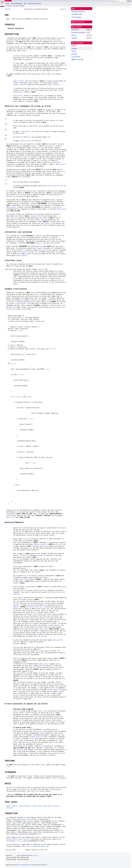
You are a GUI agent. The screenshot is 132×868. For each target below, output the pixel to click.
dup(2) (37, 544)
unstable (74, 38)
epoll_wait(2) (18, 96)
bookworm (9, 6)
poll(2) (62, 38)
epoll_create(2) (19, 81)
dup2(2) (44, 544)
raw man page (76, 17)
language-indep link (78, 11)
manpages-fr (16, 6)
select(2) (10, 808)
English (74, 46)
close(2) (16, 740)
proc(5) (33, 791)
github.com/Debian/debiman (24, 865)
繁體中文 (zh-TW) (77, 60)
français (74, 48)
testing (74, 35)
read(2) (49, 186)
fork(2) (40, 216)
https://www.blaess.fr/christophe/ (25, 819)
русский (74, 54)
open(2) (16, 605)
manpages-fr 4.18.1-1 (32, 855)
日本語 (74, 51)
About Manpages (16, 3)
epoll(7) (8, 9)
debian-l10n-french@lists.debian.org (35, 846)
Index (7, 3)
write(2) (60, 186)
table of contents (78, 22)
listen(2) (33, 300)
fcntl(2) (59, 544)
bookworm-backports (79, 32)
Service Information (35, 3)
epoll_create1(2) (21, 85)
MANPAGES (8, 1)
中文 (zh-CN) (76, 57)
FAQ (25, 3)
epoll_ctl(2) (30, 90)
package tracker (77, 14)
